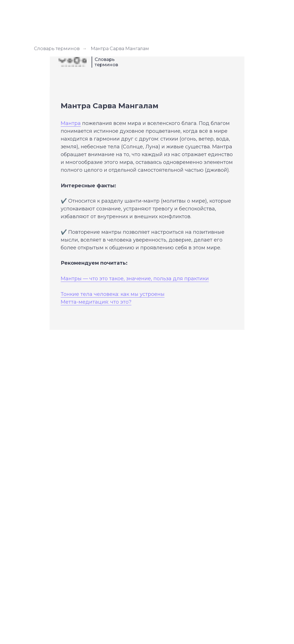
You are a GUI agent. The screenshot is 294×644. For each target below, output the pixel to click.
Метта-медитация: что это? (96, 302)
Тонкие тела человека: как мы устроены (113, 294)
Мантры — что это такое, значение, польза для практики (135, 279)
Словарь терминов (57, 49)
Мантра (71, 123)
